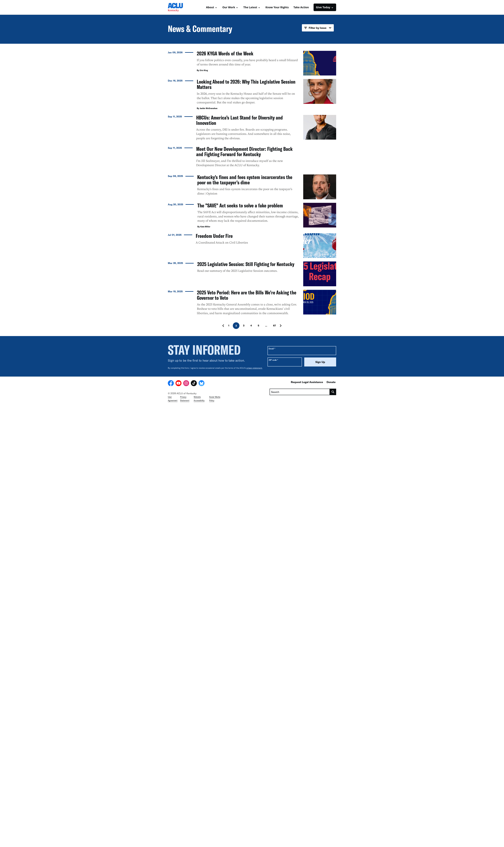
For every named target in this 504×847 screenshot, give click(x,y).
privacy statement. (254, 799)
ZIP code (273, 791)
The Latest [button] (250, 7)
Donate (331, 813)
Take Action (301, 7)
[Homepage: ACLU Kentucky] (178, 7)
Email (272, 780)
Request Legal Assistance (307, 813)
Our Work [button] (229, 7)
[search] (333, 823)
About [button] (210, 7)
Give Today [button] (323, 7)
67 (275, 757)
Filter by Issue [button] (318, 28)
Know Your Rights (277, 7)
